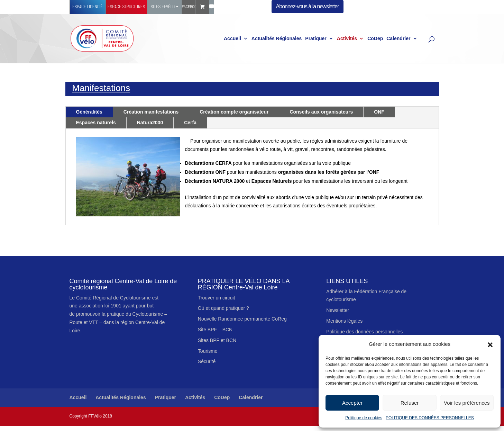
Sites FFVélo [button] (163, 7)
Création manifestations (151, 112)
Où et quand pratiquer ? (223, 308)
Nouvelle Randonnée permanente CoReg (242, 319)
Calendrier (398, 39)
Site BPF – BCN (215, 330)
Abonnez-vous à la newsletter (308, 6)
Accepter (352, 403)
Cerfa (190, 123)
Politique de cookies (364, 418)
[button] (490, 344)
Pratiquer (316, 39)
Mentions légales (344, 321)
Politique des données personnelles (364, 332)
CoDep (375, 39)
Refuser (410, 403)
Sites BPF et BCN (217, 340)
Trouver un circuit (217, 298)
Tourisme (208, 351)
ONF (379, 112)
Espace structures (126, 7)
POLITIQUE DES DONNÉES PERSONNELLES (430, 418)
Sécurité (207, 361)
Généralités (89, 112)
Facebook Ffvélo (189, 7)
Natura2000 (150, 123)
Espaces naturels (96, 123)
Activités (347, 39)
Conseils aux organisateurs (321, 112)
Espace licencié (88, 7)
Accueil (232, 39)
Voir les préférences (467, 403)
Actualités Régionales (277, 39)
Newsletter (338, 310)
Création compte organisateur (234, 112)
